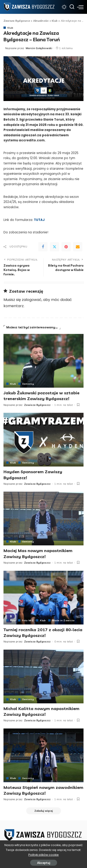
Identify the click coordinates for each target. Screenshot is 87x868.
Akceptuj (44, 863)
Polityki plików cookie (43, 855)
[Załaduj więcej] (44, 811)
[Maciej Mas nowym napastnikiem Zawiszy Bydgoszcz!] (43, 519)
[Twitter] (55, 247)
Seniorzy (28, 384)
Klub (10, 28)
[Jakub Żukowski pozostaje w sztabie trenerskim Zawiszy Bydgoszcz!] (43, 361)
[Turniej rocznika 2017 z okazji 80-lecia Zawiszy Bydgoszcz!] (43, 598)
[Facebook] (43, 247)
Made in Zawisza (63, 620)
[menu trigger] (80, 7)
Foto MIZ (28, 620)
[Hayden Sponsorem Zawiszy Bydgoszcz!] (43, 440)
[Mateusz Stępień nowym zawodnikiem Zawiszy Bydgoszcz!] (43, 755)
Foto (13, 620)
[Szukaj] (72, 7)
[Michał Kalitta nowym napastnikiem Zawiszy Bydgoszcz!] (43, 676)
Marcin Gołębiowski (39, 48)
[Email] (78, 247)
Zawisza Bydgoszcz (37, 405)
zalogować (32, 300)
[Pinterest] (66, 247)
